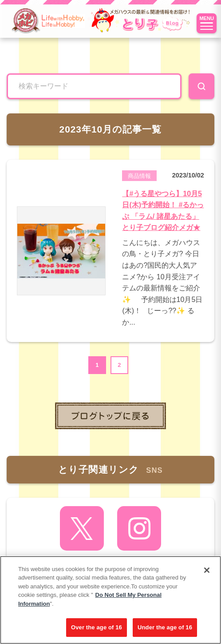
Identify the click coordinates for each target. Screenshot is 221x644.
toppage (110, 416)
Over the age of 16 (97, 627)
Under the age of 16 (165, 627)
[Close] (207, 570)
